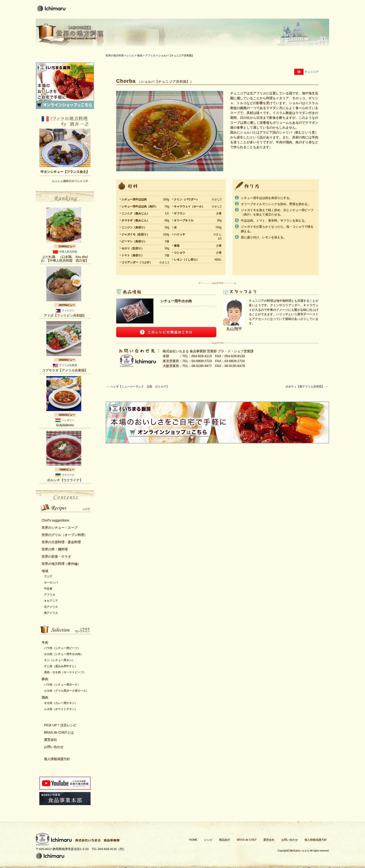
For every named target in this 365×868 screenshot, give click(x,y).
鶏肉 (45, 697)
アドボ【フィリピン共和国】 (65, 316)
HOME (193, 840)
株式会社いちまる (300, 851)
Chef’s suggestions (55, 520)
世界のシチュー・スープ (60, 528)
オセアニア (51, 601)
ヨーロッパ (51, 583)
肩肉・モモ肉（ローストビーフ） (65, 672)
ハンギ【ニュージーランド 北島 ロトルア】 (138, 387)
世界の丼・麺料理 (55, 549)
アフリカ (50, 595)
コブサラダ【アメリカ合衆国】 (65, 370)
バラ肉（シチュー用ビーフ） (62, 648)
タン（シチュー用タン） (59, 660)
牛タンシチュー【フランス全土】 (65, 172)
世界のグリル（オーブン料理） (64, 535)
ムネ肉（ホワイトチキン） (61, 709)
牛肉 (45, 642)
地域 (45, 571)
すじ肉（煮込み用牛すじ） (61, 666)
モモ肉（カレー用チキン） (61, 703)
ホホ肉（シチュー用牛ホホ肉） (64, 654)
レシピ (172, 9)
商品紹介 (201, 9)
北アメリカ (51, 607)
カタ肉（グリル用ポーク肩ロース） (66, 691)
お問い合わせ (312, 9)
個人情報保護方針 (57, 759)
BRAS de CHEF (247, 840)
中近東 (48, 589)
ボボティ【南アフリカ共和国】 (307, 387)
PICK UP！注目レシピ (60, 725)
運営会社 (277, 9)
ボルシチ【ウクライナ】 (65, 480)
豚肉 (45, 679)
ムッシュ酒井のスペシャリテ (70, 181)
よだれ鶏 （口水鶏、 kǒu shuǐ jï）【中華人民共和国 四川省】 (65, 259)
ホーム (146, 9)
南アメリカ (51, 613)
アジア (48, 576)
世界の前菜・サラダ (56, 556)
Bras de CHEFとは (239, 9)
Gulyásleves (65, 425)
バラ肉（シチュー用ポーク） (62, 685)
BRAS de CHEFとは (59, 732)
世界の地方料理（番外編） (61, 564)
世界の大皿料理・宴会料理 (61, 542)
